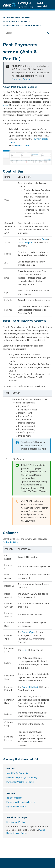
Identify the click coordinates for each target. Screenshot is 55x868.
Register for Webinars (16, 822)
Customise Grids (10, 542)
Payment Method (30, 687)
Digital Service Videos (16, 807)
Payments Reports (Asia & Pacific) (22, 778)
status (6, 105)
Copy (44, 239)
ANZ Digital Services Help (16, 18)
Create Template (25, 243)
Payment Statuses (22, 146)
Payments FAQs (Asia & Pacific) (20, 782)
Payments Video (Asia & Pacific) (21, 802)
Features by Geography (22, 79)
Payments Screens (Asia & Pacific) (23, 25)
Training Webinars (14, 798)
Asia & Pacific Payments (18, 22)
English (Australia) (42, 5)
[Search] (28, 33)
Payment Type (28, 632)
